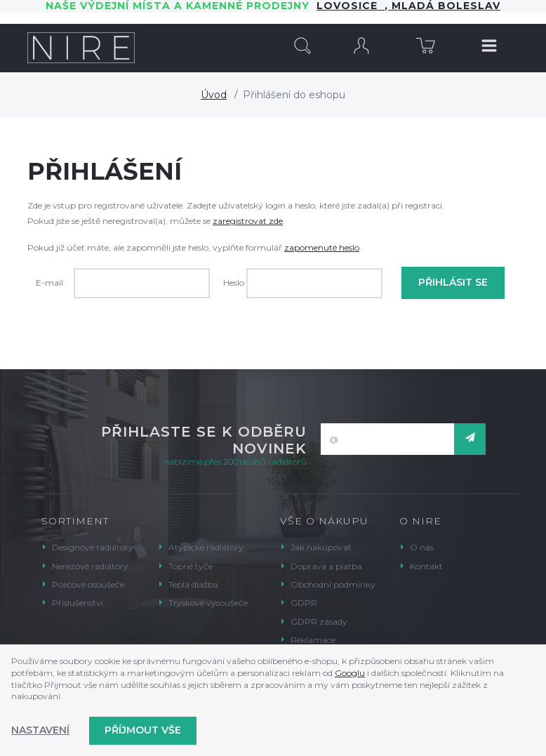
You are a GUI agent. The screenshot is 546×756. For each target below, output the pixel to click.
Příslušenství (78, 603)
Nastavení (40, 730)
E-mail (49, 283)
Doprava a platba (326, 566)
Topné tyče (191, 566)
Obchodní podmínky (333, 584)
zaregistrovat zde (248, 221)
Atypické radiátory (206, 547)
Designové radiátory (93, 547)
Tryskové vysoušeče (208, 603)
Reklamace (313, 640)
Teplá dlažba (193, 584)
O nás (422, 547)
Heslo (234, 283)
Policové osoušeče (88, 584)
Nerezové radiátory (90, 566)
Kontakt (426, 566)
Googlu (350, 673)
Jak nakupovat (321, 547)
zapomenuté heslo (322, 247)
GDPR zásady (319, 622)
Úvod (214, 95)
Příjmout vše (143, 730)
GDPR (304, 603)
